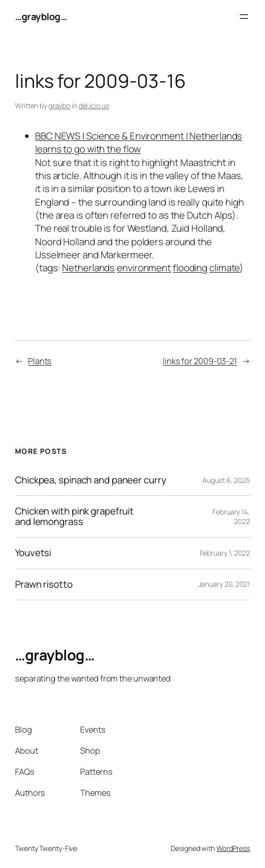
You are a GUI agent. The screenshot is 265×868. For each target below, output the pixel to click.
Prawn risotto (44, 584)
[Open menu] (244, 17)
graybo (59, 106)
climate (224, 268)
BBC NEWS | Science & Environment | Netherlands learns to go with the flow (139, 142)
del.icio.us (94, 106)
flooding (190, 268)
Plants (40, 361)
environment (144, 268)
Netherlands (88, 268)
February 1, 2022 (225, 553)
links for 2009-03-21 (200, 361)
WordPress (233, 848)
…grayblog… (41, 17)
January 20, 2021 (224, 584)
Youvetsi (33, 553)
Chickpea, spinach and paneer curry (91, 480)
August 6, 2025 (226, 480)
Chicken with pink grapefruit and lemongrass (74, 516)
